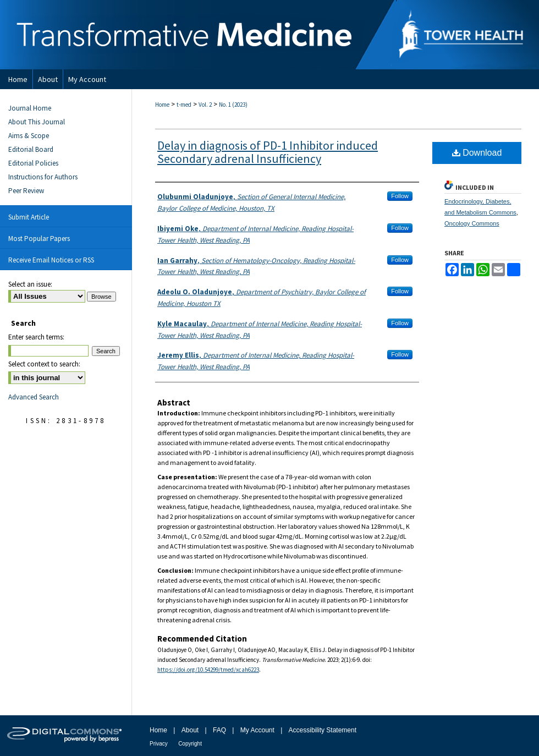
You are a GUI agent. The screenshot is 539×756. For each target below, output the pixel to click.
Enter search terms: (36, 337)
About (190, 730)
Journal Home (30, 108)
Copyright (190, 744)
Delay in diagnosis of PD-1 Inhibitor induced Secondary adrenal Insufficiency (268, 152)
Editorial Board (31, 149)
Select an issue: (30, 284)
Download (477, 153)
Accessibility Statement (323, 730)
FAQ (219, 730)
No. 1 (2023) (233, 105)
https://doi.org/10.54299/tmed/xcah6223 (208, 670)
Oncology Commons (472, 223)
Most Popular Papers (39, 239)
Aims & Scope (29, 136)
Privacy (159, 744)
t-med (184, 105)
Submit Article (29, 217)
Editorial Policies (33, 163)
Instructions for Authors (43, 177)
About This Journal (37, 122)
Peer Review (26, 191)
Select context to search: (44, 364)
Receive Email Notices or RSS (51, 260)
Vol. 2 (205, 105)
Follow (400, 196)
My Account (257, 730)
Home (162, 105)
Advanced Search (34, 397)
